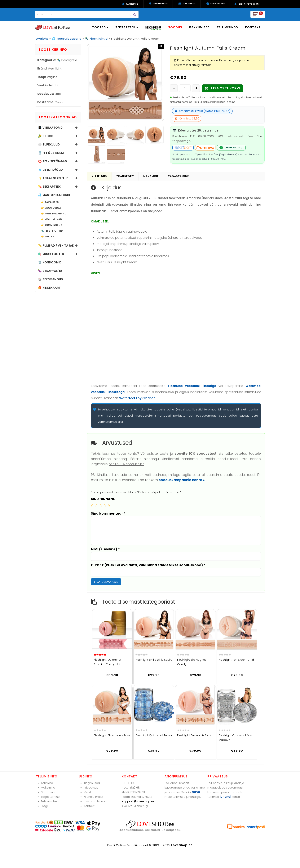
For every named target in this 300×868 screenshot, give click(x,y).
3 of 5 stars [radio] (101, 505)
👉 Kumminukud (52, 225)
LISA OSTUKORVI (226, 88)
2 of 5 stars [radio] (96, 505)
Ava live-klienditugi (135, 806)
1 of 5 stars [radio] (92, 505)
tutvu (196, 792)
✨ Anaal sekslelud (53, 178)
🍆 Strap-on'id (50, 271)
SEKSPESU (153, 28)
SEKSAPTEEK (127, 27)
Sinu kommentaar (108, 513)
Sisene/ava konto (249, 4)
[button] (161, 47)
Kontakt (89, 806)
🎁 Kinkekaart (49, 288)
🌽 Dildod (46, 136)
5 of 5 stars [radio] (109, 505)
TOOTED (100, 27)
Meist (88, 792)
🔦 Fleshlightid (96, 39)
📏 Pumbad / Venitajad (56, 246)
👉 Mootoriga (51, 208)
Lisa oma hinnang (96, 801)
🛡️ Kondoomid (50, 262)
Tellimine (47, 783)
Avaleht (42, 39)
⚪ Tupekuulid (49, 144)
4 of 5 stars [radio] (105, 505)
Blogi (44, 806)
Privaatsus (91, 787)
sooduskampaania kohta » (182, 480)
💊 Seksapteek (49, 187)
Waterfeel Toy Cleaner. (137, 398)
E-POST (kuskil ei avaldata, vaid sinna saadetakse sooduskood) (148, 565)
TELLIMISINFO (227, 27)
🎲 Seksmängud (51, 279)
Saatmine (48, 792)
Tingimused (92, 783)
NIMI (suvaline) (105, 549)
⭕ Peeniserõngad (53, 161)
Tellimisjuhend (51, 801)
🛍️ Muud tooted (51, 254)
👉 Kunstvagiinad (54, 214)
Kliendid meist (94, 797)
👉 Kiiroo (47, 237)
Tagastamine (50, 797)
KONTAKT (253, 27)
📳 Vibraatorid (50, 128)
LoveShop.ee (182, 845)
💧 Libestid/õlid (50, 170)
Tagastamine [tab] (178, 176)
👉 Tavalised (50, 202)
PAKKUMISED (199, 27)
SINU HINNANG (103, 499)
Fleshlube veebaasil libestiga (192, 386)
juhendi (225, 797)
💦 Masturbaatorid (67, 39)
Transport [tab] (125, 176)
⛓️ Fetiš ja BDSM (51, 153)
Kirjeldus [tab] (99, 176)
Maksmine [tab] (151, 176)
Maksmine (48, 787)
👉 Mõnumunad (52, 219)
